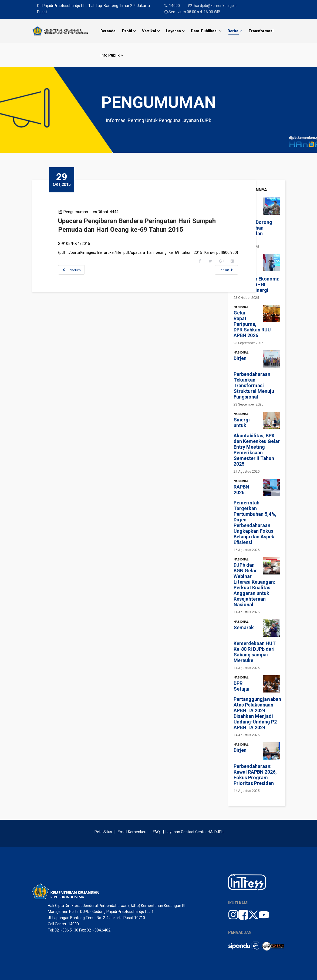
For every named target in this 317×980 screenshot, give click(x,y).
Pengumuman (77, 212)
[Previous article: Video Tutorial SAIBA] (73, 270)
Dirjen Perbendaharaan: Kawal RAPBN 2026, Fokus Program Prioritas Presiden (255, 767)
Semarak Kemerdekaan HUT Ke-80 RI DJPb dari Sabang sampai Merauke (255, 644)
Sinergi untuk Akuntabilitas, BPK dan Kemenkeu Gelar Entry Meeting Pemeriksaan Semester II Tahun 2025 (257, 442)
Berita (233, 31)
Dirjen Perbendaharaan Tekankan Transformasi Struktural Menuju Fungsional (254, 378)
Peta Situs (104, 832)
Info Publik (110, 55)
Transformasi (261, 31)
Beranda (108, 31)
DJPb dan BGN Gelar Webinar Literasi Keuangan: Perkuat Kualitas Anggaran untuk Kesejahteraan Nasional (254, 585)
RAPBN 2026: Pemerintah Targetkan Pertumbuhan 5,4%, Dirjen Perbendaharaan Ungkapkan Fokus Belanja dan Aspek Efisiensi (255, 515)
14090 (175, 6)
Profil (127, 31)
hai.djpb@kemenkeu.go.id (216, 6)
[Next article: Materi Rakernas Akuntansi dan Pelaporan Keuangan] (228, 270)
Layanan (173, 31)
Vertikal (149, 31)
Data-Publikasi (204, 31)
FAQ (156, 832)
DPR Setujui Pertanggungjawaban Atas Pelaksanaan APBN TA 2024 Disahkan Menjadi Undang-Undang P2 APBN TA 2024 (257, 705)
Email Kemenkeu (132, 832)
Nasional (241, 307)
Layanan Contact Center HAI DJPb (195, 832)
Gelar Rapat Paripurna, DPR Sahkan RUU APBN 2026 (252, 324)
